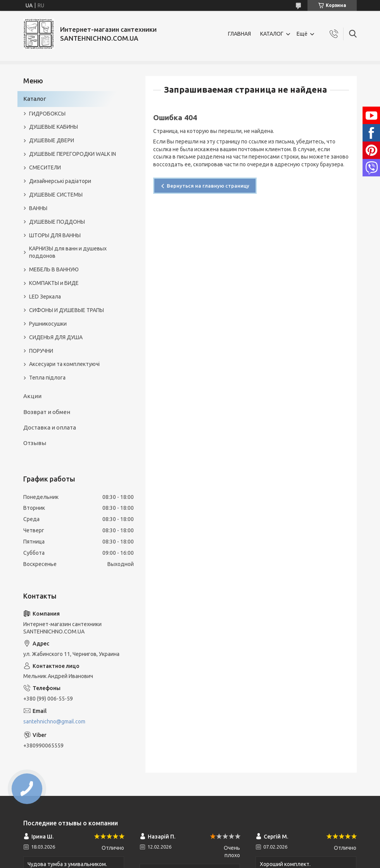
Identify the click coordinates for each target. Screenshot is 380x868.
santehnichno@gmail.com (54, 721)
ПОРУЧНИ (41, 351)
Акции (32, 396)
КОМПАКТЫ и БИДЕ (54, 283)
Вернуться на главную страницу (208, 186)
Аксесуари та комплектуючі (64, 364)
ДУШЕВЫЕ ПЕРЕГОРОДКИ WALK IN (73, 154)
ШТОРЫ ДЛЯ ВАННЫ (55, 235)
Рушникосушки (48, 324)
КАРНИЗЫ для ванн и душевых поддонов (68, 252)
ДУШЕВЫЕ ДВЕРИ (52, 140)
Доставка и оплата (50, 427)
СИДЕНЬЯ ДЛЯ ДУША (56, 337)
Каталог (35, 99)
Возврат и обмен (47, 412)
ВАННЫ (38, 208)
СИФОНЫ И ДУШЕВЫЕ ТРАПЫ (66, 310)
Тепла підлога (47, 378)
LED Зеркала (45, 297)
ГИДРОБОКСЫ (47, 114)
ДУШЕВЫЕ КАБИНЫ (54, 127)
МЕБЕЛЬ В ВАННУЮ (54, 269)
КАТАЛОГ (272, 34)
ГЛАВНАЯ (239, 34)
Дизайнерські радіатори (60, 181)
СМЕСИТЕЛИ (45, 167)
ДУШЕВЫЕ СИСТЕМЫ (56, 195)
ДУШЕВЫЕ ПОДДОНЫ (57, 222)
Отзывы (35, 443)
